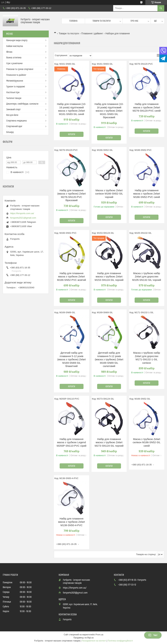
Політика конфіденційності (120, 641)
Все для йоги (12, 115)
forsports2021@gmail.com (23, 218)
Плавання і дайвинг (92, 33)
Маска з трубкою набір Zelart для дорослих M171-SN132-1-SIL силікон (147, 358)
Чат (153, 635)
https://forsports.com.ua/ (22, 213)
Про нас (134, 21)
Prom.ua (99, 635)
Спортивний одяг (14, 126)
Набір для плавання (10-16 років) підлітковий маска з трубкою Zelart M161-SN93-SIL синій (71, 109)
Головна (73, 21)
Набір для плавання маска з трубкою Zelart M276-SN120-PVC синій (147, 107)
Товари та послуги (102, 21)
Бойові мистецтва (15, 46)
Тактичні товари (14, 98)
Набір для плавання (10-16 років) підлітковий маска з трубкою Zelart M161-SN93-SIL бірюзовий (109, 111)
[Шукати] (161, 8)
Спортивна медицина (17, 121)
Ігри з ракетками (14, 63)
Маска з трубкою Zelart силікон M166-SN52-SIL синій (147, 442)
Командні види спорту (17, 40)
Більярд (10, 132)
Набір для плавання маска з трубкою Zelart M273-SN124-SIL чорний (109, 442)
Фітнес (9, 52)
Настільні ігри (13, 92)
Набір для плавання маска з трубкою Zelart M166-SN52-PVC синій (147, 194)
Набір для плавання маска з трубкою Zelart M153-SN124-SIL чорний (109, 277)
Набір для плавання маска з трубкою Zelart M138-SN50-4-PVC (71, 522)
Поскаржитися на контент (94, 641)
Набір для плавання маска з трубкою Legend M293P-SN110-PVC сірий (71, 442)
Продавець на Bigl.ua (83, 638)
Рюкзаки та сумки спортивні (20, 69)
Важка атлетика (14, 58)
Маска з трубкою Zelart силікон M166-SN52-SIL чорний (109, 194)
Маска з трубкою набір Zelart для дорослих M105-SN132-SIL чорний (147, 277)
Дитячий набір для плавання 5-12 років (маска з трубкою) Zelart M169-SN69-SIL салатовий (109, 359)
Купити (72, 134)
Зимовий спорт (13, 110)
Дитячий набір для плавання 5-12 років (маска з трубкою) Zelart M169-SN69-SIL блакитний (71, 359)
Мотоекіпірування (15, 81)
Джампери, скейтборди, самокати (22, 104)
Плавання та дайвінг (16, 75)
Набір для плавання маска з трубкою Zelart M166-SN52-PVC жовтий (72, 277)
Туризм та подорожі (16, 87)
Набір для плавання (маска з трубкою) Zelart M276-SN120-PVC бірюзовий (71, 195)
